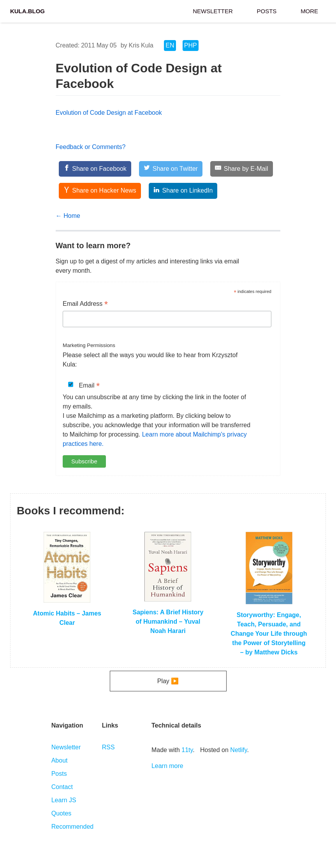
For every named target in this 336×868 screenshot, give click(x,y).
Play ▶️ (168, 681)
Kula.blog (27, 10)
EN (170, 45)
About (60, 760)
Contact (62, 787)
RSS (108, 747)
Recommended (73, 827)
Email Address (85, 304)
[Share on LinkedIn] (183, 191)
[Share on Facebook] (95, 169)
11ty (187, 750)
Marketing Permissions (89, 345)
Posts (267, 10)
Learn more (167, 766)
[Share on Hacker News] (100, 191)
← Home (68, 216)
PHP (191, 45)
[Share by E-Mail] (241, 169)
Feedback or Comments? (91, 147)
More (309, 10)
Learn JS (64, 800)
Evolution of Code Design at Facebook (109, 113)
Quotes (62, 813)
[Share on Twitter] (171, 169)
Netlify (238, 750)
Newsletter (213, 10)
